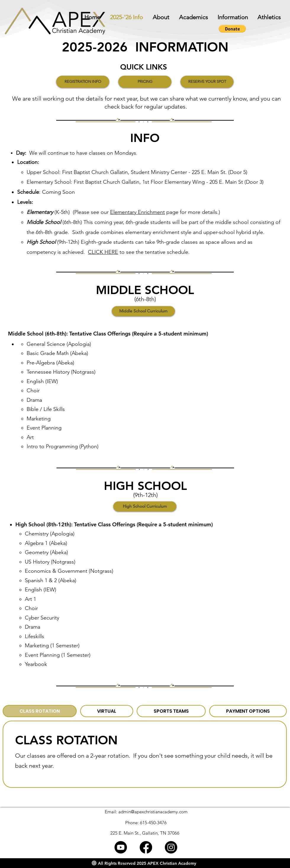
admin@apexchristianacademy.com (153, 812)
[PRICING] (145, 82)
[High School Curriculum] (145, 506)
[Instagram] (171, 847)
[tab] (40, 711)
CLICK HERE (103, 252)
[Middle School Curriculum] (143, 311)
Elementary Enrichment (137, 212)
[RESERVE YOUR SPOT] (207, 82)
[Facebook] (146, 847)
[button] (231, 17)
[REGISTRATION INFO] (83, 82)
